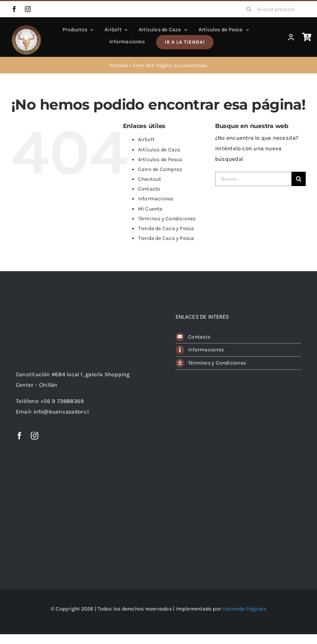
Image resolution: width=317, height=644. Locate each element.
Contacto (149, 189)
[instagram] (28, 9)
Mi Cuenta (150, 209)
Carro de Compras (160, 169)
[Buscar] (249, 9)
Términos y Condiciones (167, 219)
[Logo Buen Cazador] (46, 296)
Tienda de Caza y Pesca (166, 228)
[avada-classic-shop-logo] (26, 27)
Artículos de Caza (159, 150)
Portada (119, 65)
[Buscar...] (253, 179)
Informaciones (156, 199)
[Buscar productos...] (273, 9)
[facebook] (14, 9)
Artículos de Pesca (160, 159)
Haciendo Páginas (244, 609)
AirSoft (146, 140)
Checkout (150, 179)
